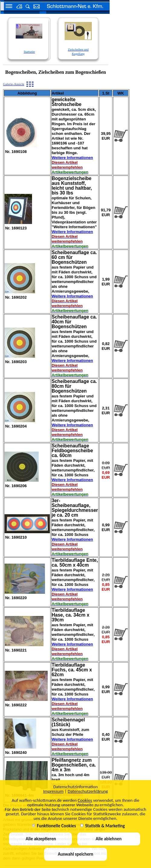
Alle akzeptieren (40, 839)
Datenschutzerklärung (88, 791)
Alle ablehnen (109, 839)
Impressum (53, 791)
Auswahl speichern (75, 854)
